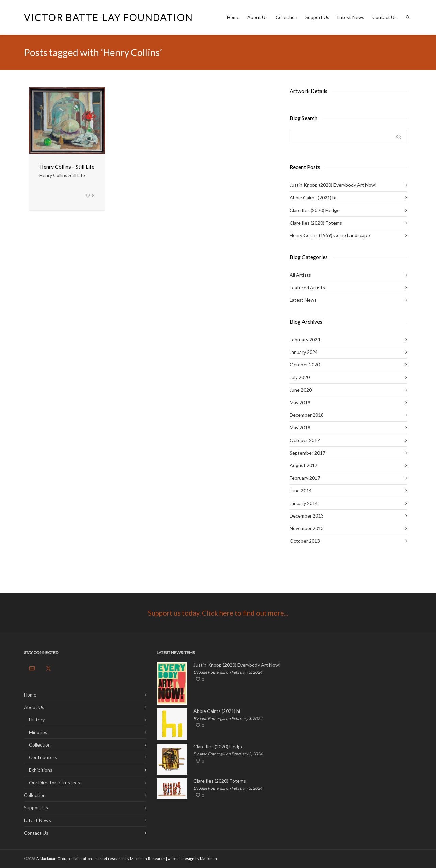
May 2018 (300, 428)
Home (233, 17)
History (37, 719)
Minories (38, 732)
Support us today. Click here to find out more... (218, 613)
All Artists (300, 275)
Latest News (351, 17)
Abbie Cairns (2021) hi (313, 198)
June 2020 (301, 390)
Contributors (43, 757)
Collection (286, 17)
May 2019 (300, 402)
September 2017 (307, 453)
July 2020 (300, 377)
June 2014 (301, 490)
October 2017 (305, 440)
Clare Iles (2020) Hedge (315, 210)
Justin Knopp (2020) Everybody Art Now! (333, 185)
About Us (258, 17)
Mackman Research (148, 859)
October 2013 (305, 541)
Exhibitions (41, 770)
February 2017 (305, 478)
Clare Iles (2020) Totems (316, 223)
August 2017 (303, 465)
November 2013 (307, 528)
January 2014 (304, 503)
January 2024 (304, 352)
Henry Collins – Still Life (67, 167)
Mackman (208, 859)
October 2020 (305, 365)
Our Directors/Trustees (54, 782)
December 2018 (307, 415)
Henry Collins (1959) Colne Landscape (330, 235)
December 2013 (307, 516)
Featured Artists (307, 287)
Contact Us (385, 17)
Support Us (317, 17)
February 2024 (305, 339)
